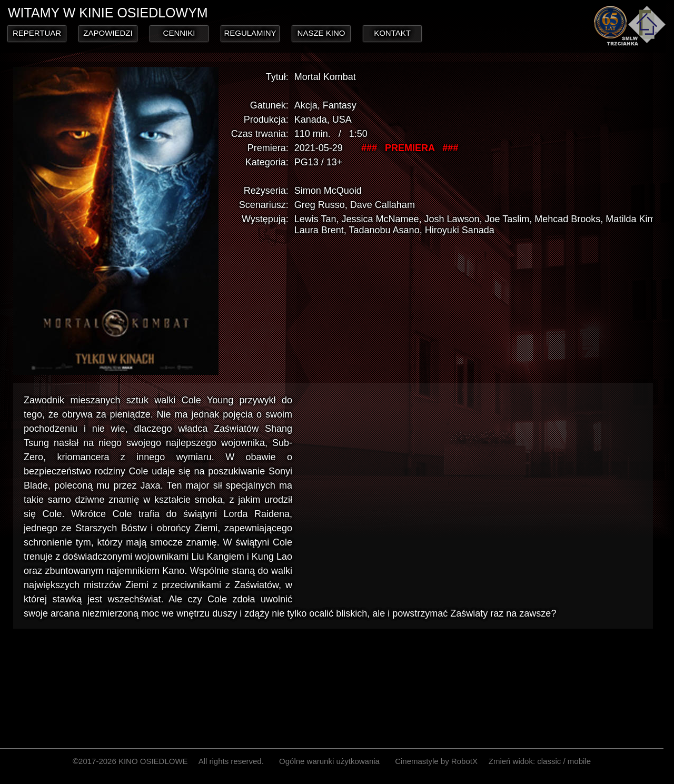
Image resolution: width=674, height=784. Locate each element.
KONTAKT (392, 33)
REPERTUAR (37, 33)
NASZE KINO (321, 33)
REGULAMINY (250, 33)
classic (549, 761)
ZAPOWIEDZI (108, 33)
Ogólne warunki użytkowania (329, 761)
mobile (579, 761)
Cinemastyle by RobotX (436, 761)
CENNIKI (179, 33)
